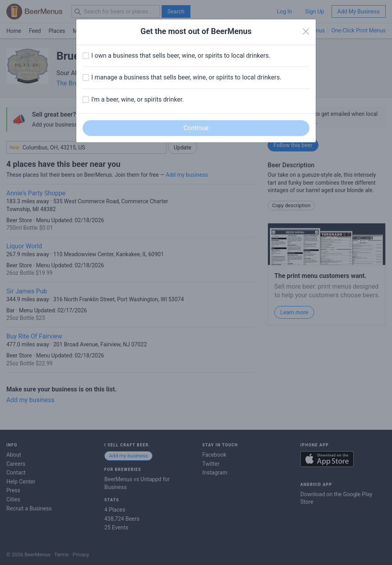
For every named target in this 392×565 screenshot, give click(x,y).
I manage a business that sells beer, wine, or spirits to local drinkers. (186, 77)
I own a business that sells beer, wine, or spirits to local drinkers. (181, 56)
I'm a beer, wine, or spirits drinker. (138, 99)
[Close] (306, 32)
